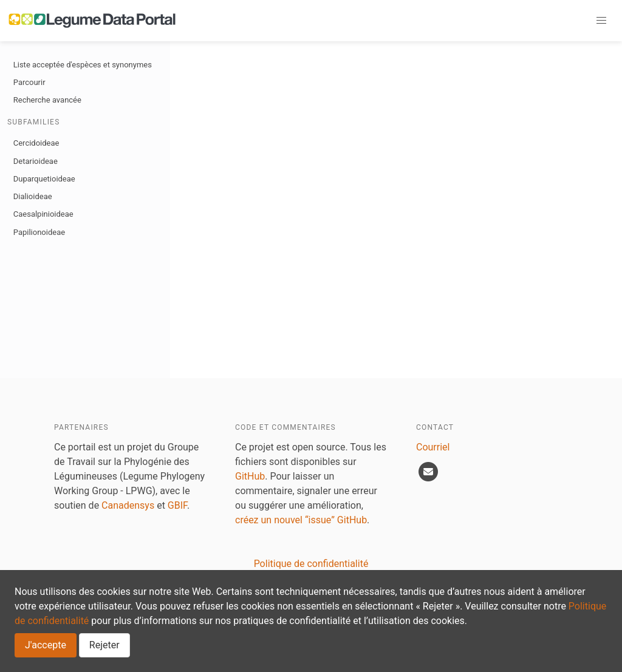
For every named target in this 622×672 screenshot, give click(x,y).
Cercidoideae (36, 143)
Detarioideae (36, 161)
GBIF (177, 505)
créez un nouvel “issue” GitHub (301, 520)
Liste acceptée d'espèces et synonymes (83, 65)
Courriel (433, 447)
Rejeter (104, 645)
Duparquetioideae (44, 179)
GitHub (250, 476)
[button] (601, 21)
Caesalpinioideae (43, 214)
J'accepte (46, 645)
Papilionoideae (39, 232)
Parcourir (29, 82)
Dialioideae (33, 196)
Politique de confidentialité (311, 564)
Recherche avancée (47, 100)
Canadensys (128, 505)
